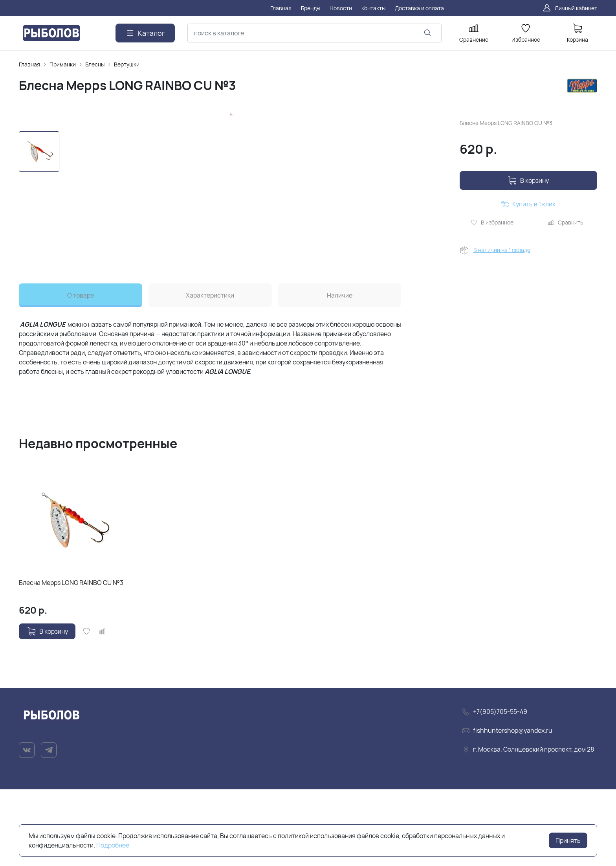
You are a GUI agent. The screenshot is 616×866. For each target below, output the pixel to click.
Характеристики (210, 372)
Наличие (340, 372)
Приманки (63, 64)
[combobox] (314, 33)
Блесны (95, 64)
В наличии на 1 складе (502, 250)
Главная (29, 64)
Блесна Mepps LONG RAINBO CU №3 (71, 659)
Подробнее (113, 845)
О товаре (81, 372)
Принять (568, 840)
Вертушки (127, 64)
